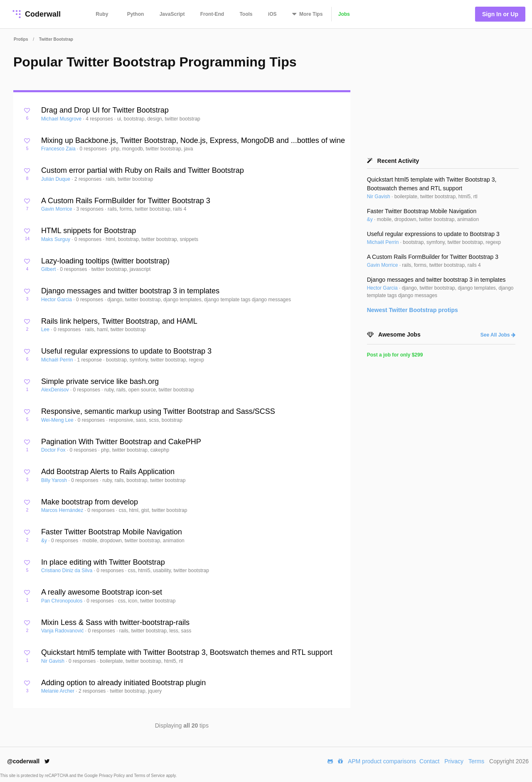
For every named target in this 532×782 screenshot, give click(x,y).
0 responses (94, 149)
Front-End (212, 14)
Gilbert (49, 269)
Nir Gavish (53, 661)
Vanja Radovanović (63, 631)
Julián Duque (56, 179)
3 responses (91, 209)
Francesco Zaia (59, 149)
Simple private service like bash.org (100, 381)
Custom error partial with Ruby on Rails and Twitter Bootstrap (143, 170)
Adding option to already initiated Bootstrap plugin (123, 683)
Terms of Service (150, 776)
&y (45, 541)
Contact (429, 761)
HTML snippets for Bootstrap (89, 231)
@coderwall (28, 761)
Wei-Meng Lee (58, 420)
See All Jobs (498, 335)
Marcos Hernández (63, 510)
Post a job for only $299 (395, 355)
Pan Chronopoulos (63, 601)
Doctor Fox (54, 450)
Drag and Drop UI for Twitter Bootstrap (105, 110)
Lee (46, 330)
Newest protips (413, 310)
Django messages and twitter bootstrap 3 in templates (130, 291)
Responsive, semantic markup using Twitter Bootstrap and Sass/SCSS (158, 411)
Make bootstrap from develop (90, 502)
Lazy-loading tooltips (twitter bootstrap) (105, 261)
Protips (21, 39)
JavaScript (172, 14)
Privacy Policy (112, 776)
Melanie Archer (58, 691)
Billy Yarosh (55, 480)
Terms (476, 761)
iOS (272, 14)
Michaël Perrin (58, 360)
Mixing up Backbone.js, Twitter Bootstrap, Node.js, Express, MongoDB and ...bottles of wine (193, 140)
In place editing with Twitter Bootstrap (103, 562)
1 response (90, 360)
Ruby (102, 14)
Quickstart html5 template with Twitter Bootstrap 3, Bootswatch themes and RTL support (187, 652)
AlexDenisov (56, 390)
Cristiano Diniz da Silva (68, 571)
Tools (246, 14)
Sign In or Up (500, 14)
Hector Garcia (57, 300)
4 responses (100, 119)
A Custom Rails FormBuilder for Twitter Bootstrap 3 (126, 201)
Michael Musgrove (62, 119)
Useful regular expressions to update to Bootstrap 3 (126, 351)
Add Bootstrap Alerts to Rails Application (108, 472)
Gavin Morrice (57, 209)
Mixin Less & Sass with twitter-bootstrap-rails (115, 622)
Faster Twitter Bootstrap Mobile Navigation (112, 532)
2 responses (89, 179)
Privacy (454, 761)
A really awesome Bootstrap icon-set (102, 592)
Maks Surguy (56, 239)
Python (136, 14)
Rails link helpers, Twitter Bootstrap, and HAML (119, 321)
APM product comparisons (382, 761)
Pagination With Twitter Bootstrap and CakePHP (121, 442)
